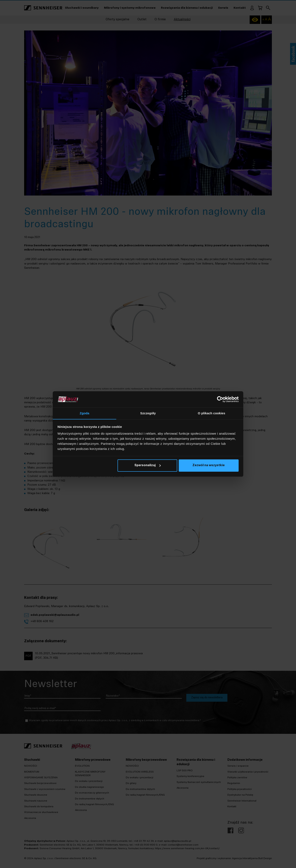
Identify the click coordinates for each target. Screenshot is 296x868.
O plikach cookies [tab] (211, 413)
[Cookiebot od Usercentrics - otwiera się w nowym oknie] (220, 399)
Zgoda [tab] (84, 413)
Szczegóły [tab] (148, 413)
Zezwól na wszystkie (209, 466)
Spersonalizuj (148, 466)
